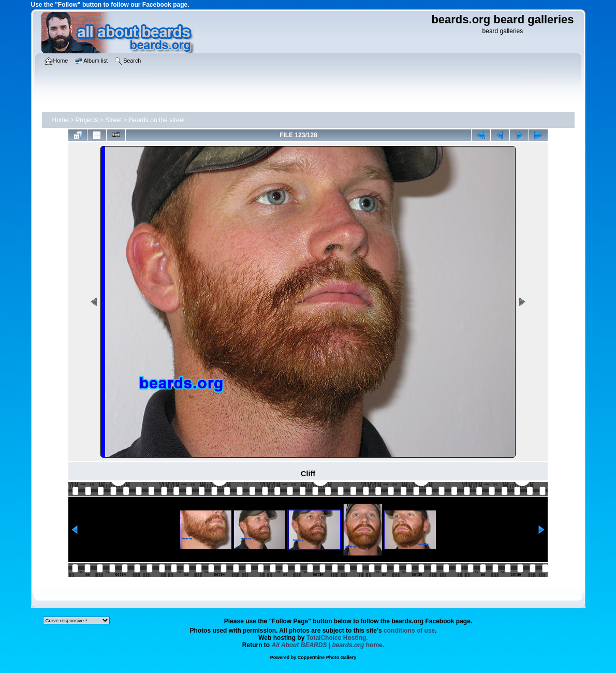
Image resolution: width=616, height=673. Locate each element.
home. (328, 645)
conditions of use (409, 631)
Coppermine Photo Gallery (327, 657)
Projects (87, 120)
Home (61, 120)
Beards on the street (157, 120)
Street (113, 120)
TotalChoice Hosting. (337, 638)
